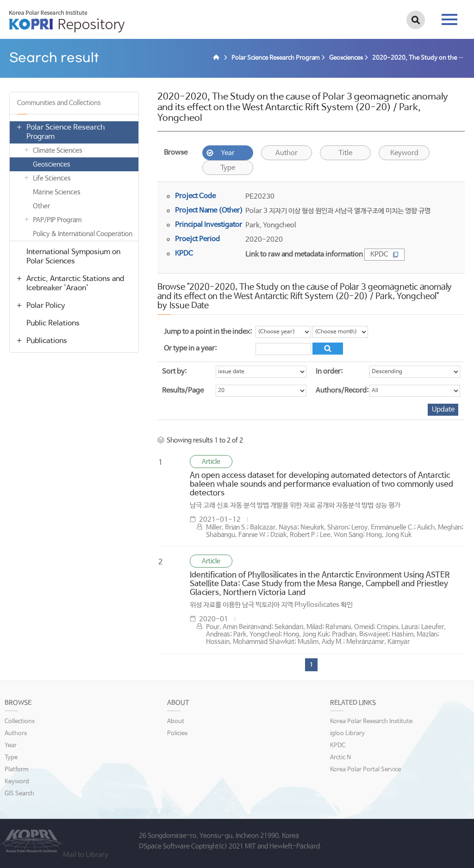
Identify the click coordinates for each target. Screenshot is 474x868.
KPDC (384, 254)
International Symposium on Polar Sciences (73, 257)
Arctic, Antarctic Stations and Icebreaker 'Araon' (75, 284)
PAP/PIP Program (57, 220)
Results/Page (183, 390)
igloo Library (347, 734)
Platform (17, 770)
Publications (47, 341)
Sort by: (174, 372)
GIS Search (19, 794)
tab (449, 19)
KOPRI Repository (67, 21)
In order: (329, 372)
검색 (416, 20)
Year (228, 153)
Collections (20, 721)
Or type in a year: (190, 348)
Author (287, 153)
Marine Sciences (57, 192)
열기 (19, 127)
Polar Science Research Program (65, 132)
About (176, 721)
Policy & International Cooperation (83, 234)
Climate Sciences (58, 150)
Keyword (404, 153)
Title (345, 153)
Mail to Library (86, 855)
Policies (177, 734)
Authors (16, 734)
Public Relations (53, 323)
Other (41, 206)
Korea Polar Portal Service (365, 770)
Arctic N (340, 758)
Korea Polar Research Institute (371, 721)
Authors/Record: (342, 390)
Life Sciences (52, 178)
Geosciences (52, 164)
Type (228, 168)
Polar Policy (46, 306)
